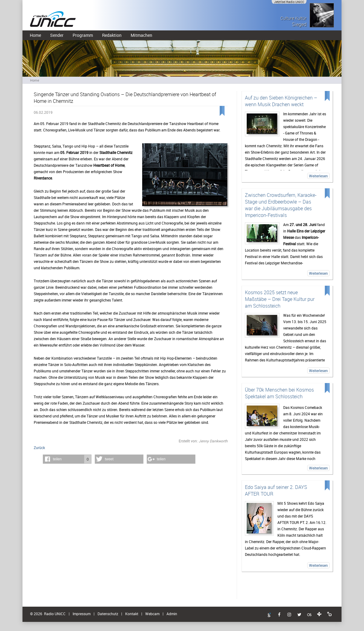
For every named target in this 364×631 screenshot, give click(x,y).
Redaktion (112, 35)
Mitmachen (141, 35)
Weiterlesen (318, 176)
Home (35, 35)
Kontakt (132, 614)
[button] (67, 459)
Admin (172, 614)
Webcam (152, 614)
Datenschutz (108, 614)
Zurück (39, 448)
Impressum (82, 614)
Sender (57, 35)
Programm (83, 35)
